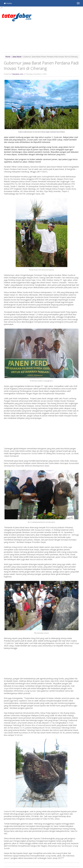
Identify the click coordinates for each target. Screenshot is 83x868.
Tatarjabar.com (17, 74)
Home (8, 3)
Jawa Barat (17, 57)
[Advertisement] (58, 31)
